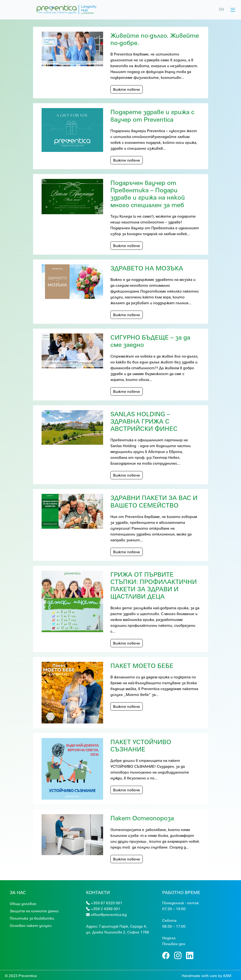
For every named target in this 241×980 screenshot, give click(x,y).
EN (222, 9)
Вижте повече (127, 89)
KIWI (227, 976)
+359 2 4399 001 (105, 909)
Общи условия (23, 904)
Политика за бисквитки (32, 918)
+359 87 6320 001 (107, 903)
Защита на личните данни (34, 911)
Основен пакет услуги (31, 925)
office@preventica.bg (109, 915)
